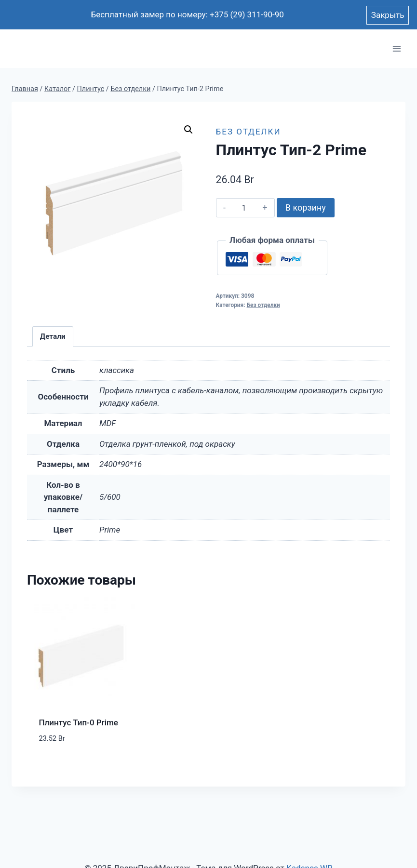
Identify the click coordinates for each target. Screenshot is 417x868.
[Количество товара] (244, 208)
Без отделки (249, 132)
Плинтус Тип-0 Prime (79, 722)
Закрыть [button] (388, 15)
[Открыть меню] (397, 49)
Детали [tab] (53, 336)
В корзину (306, 207)
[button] (188, 130)
